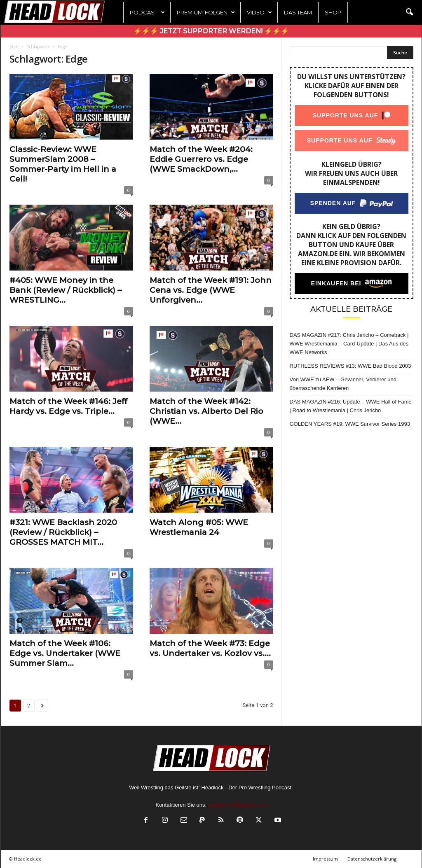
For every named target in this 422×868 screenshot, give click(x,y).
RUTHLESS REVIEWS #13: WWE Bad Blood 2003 (350, 366)
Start (14, 47)
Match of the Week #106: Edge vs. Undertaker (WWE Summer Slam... (65, 653)
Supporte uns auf (345, 115)
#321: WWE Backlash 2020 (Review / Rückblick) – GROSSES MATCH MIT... (63, 532)
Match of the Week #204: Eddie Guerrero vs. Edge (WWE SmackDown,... (201, 159)
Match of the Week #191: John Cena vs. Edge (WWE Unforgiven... (211, 290)
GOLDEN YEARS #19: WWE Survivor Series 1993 (350, 424)
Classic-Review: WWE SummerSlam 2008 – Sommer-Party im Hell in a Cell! (63, 164)
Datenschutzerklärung (372, 859)
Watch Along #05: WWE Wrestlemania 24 (199, 527)
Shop (333, 12)
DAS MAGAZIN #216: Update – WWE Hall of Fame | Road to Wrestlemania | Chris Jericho (351, 406)
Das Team (298, 12)
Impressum (325, 859)
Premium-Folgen (206, 12)
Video (259, 12)
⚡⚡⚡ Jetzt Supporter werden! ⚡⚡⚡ (211, 31)
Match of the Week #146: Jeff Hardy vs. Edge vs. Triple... (68, 406)
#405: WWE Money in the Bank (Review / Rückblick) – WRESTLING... (66, 290)
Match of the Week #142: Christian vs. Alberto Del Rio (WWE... (206, 411)
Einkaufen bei (336, 283)
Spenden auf (333, 203)
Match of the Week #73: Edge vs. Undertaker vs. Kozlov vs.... (210, 648)
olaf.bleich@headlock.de (237, 805)
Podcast (147, 12)
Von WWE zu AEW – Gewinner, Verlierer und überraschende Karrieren (343, 384)
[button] (409, 12)
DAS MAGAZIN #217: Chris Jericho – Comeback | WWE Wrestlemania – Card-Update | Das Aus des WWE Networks (349, 344)
